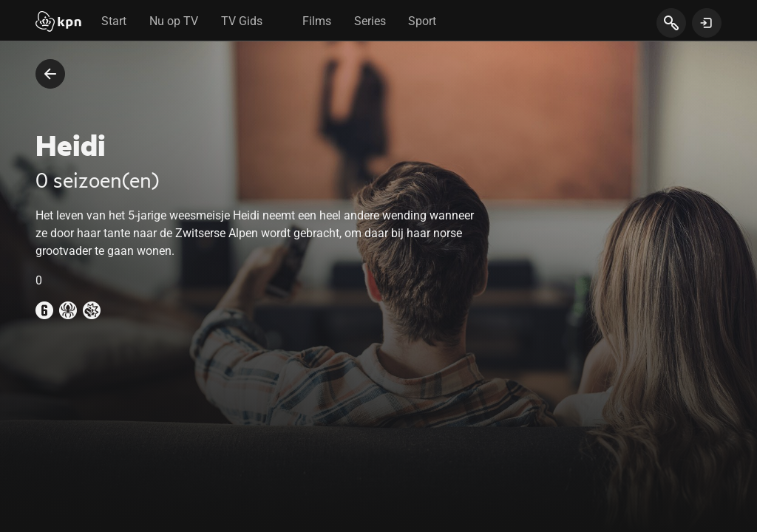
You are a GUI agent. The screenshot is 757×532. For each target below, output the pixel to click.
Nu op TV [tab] (174, 21)
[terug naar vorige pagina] (50, 74)
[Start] (58, 23)
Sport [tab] (422, 21)
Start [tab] (114, 21)
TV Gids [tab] (242, 21)
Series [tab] (370, 21)
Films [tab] (317, 21)
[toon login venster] (707, 23)
